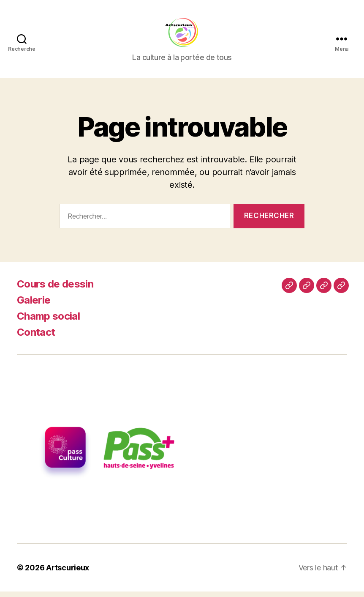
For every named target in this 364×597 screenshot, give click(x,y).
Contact (36, 338)
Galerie (34, 306)
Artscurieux (68, 573)
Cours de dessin (55, 290)
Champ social (48, 322)
